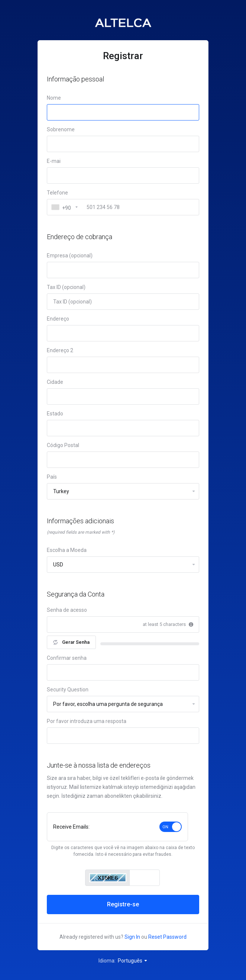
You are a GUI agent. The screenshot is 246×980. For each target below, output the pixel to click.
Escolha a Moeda (67, 550)
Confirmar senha (67, 658)
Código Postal (63, 445)
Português (133, 961)
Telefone (57, 193)
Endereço (58, 319)
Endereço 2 (60, 350)
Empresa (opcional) (70, 256)
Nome (54, 98)
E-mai (54, 161)
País (52, 477)
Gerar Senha (71, 642)
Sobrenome (61, 129)
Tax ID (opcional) (66, 287)
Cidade (55, 382)
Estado (55, 414)
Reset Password (167, 937)
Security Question (68, 690)
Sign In (132, 937)
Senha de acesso (67, 610)
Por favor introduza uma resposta (87, 721)
